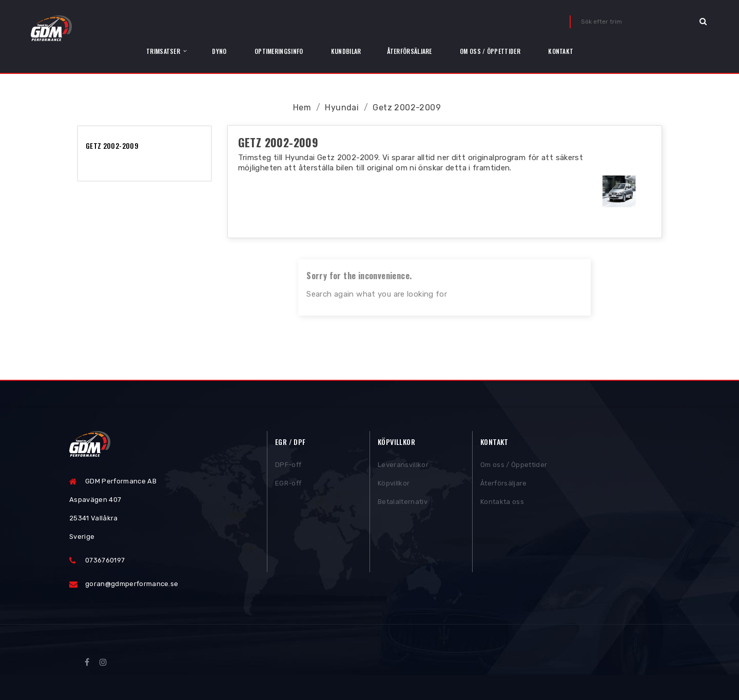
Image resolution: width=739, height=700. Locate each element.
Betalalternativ (403, 504)
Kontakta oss (502, 504)
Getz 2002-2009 (112, 145)
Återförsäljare (504, 485)
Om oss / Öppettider (514, 467)
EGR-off (288, 485)
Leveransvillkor (403, 467)
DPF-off (288, 467)
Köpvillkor (394, 485)
